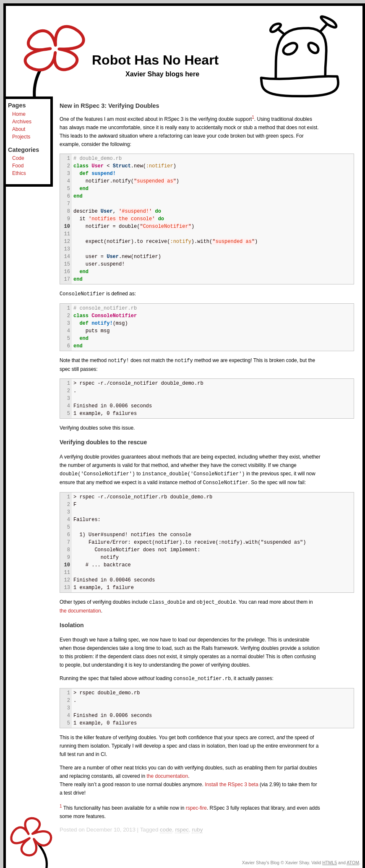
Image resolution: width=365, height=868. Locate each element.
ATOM (353, 860)
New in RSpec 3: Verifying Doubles (109, 106)
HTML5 (330, 860)
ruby (197, 827)
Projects (21, 137)
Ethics (19, 173)
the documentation (80, 609)
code (166, 827)
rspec (182, 827)
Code (18, 158)
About (19, 129)
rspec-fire (196, 805)
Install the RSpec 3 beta (231, 782)
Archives (22, 122)
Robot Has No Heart (155, 60)
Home (19, 114)
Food (18, 166)
